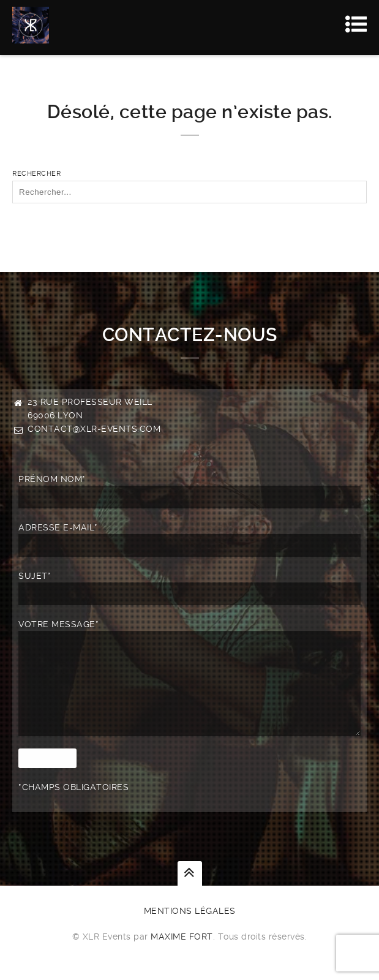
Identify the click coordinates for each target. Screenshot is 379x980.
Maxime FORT (182, 955)
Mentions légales (190, 929)
